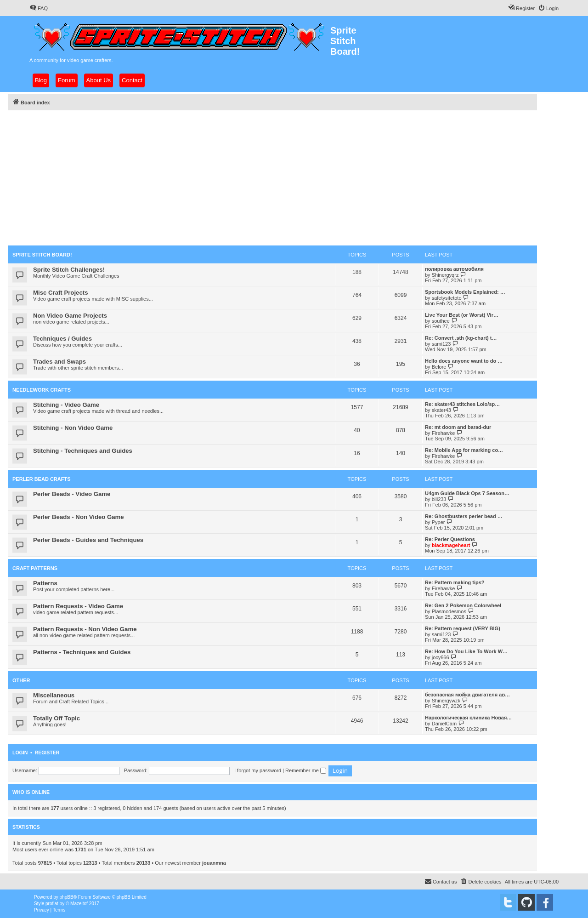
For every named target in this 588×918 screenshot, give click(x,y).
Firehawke (444, 433)
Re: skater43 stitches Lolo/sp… (462, 404)
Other (21, 680)
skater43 (441, 410)
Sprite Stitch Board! (42, 255)
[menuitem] (39, 8)
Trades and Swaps (59, 362)
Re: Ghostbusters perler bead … (464, 516)
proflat (52, 904)
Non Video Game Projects (70, 316)
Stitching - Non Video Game (73, 428)
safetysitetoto (447, 298)
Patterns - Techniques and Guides (82, 652)
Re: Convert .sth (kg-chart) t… (461, 338)
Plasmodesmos (449, 611)
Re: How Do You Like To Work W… (466, 651)
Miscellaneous (54, 695)
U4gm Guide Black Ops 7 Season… (467, 493)
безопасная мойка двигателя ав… (467, 695)
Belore (439, 367)
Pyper (438, 522)
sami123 (441, 344)
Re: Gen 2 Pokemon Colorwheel (463, 605)
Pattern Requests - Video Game (78, 606)
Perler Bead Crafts (42, 479)
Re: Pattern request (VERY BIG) (463, 628)
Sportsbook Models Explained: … (465, 292)
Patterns (45, 583)
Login (20, 753)
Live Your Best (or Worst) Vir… (462, 315)
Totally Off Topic (57, 718)
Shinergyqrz (445, 275)
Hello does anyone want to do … (464, 361)
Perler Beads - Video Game (72, 494)
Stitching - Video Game (66, 405)
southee (441, 321)
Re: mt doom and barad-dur (458, 427)
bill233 (439, 499)
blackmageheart (451, 545)
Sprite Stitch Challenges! (69, 270)
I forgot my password (258, 770)
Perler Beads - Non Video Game (79, 517)
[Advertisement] (272, 177)
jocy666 (441, 657)
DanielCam (444, 724)
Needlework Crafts (42, 390)
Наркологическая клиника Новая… (468, 718)
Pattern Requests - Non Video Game (85, 629)
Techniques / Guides (62, 339)
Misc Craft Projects (60, 293)
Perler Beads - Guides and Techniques (88, 540)
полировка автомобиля (454, 269)
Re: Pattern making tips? (455, 582)
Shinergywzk (446, 701)
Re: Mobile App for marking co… (464, 450)
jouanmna (214, 863)
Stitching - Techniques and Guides (83, 451)
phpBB (67, 897)
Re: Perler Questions (450, 539)
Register (47, 753)
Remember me (306, 770)
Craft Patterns (35, 568)
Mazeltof (79, 904)
